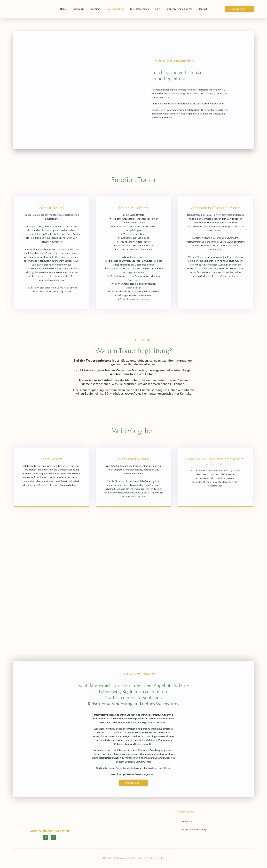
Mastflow (160, 858)
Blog (157, 9)
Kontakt (203, 9)
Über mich (78, 9)
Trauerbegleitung (115, 9)
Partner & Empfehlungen (179, 9)
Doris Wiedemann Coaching (49, 831)
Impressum (187, 821)
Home (63, 9)
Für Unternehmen (140, 9)
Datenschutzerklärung (193, 829)
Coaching (95, 9)
